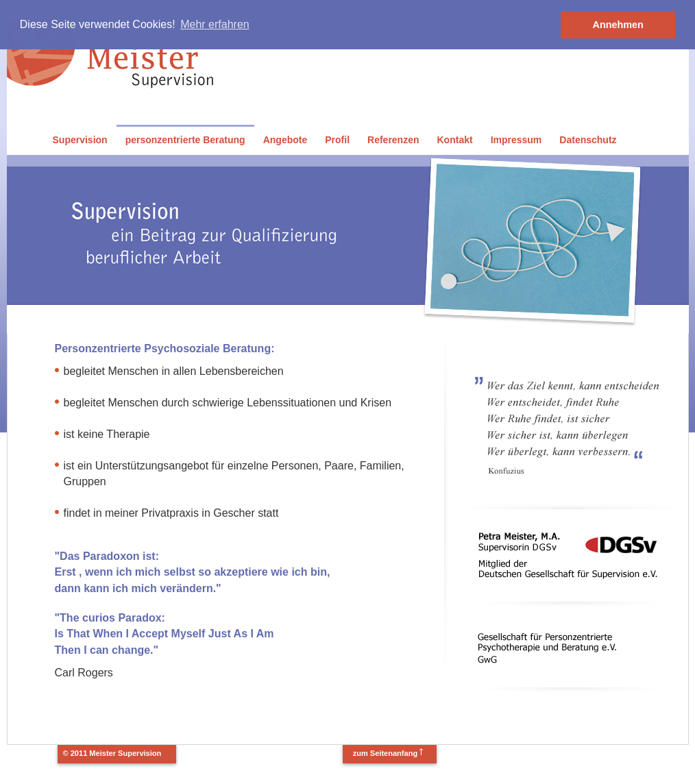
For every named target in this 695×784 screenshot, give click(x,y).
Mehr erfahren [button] (215, 24)
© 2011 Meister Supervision (112, 753)
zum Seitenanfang (386, 753)
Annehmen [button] (618, 25)
